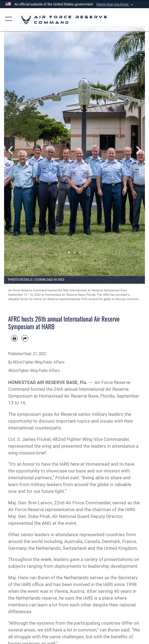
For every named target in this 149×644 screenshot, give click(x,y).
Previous (11, 150)
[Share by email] (25, 338)
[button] (115, 4)
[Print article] (14, 338)
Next (138, 150)
